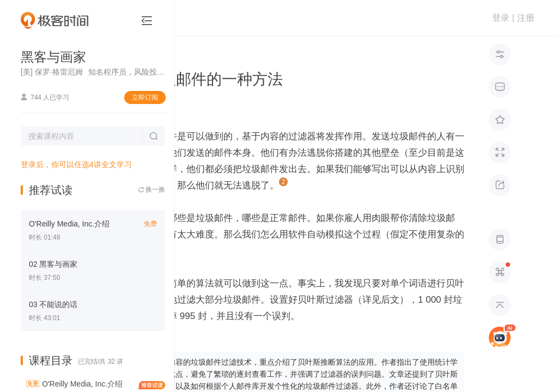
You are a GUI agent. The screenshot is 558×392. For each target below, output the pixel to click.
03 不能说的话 (53, 304)
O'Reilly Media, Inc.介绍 (69, 224)
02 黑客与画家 (53, 264)
